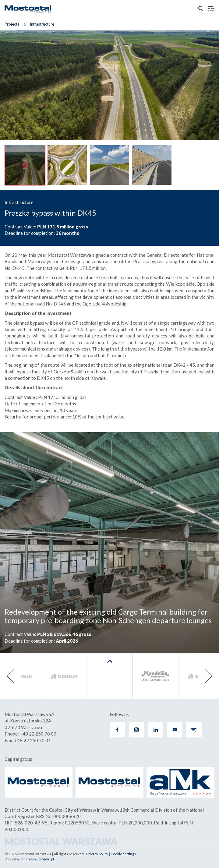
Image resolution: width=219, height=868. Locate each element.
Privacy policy (97, 854)
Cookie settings (123, 854)
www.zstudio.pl (41, 859)
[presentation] (11, 676)
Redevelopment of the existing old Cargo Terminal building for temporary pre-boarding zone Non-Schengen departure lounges (108, 616)
